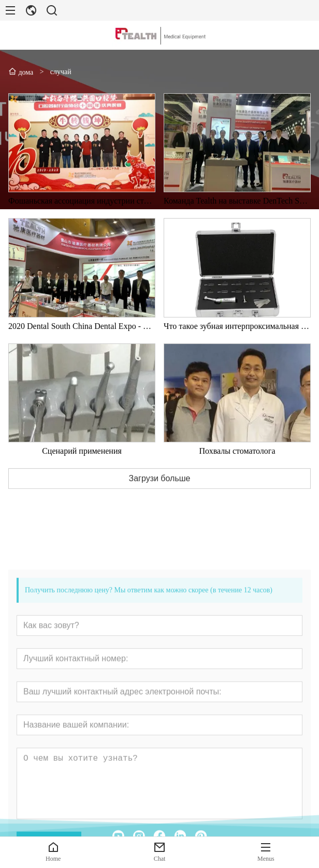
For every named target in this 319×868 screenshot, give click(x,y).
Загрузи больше (160, 490)
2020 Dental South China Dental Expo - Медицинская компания (82, 337)
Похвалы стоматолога (237, 462)
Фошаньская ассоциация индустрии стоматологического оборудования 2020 (82, 213)
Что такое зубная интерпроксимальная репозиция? (237, 337)
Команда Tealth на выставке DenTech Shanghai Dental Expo (237, 213)
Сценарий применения (82, 462)
